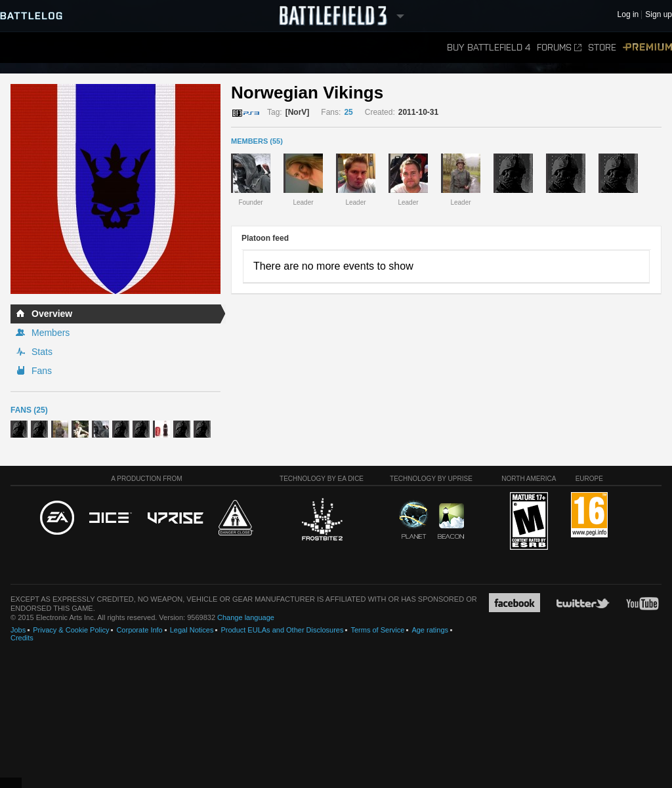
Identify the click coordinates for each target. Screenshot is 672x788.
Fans (42, 371)
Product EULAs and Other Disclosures (282, 630)
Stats (42, 352)
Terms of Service (377, 630)
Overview (52, 314)
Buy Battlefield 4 (489, 48)
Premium (647, 48)
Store (602, 48)
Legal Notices (192, 630)
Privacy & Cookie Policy (71, 630)
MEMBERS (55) (257, 141)
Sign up (659, 15)
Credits (22, 638)
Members (51, 333)
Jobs (18, 630)
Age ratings (430, 630)
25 (348, 112)
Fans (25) (29, 410)
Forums (559, 48)
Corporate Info (139, 630)
